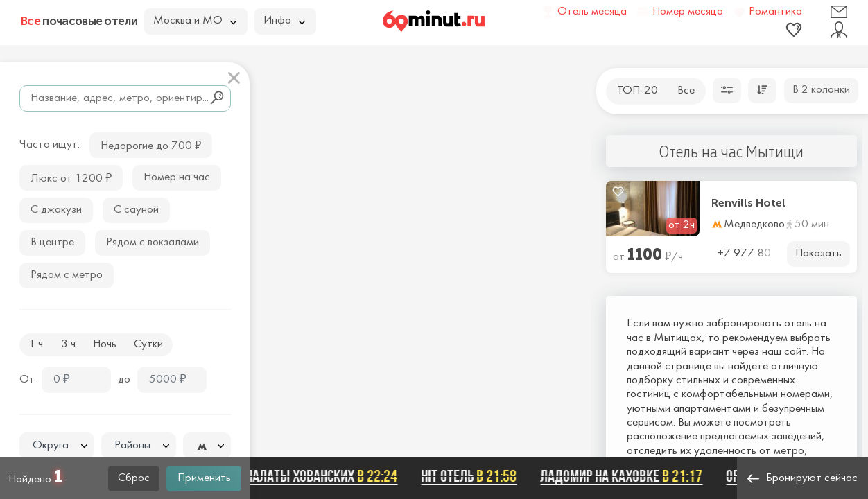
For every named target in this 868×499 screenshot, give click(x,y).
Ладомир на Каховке (625, 476)
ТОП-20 (637, 91)
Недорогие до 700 (151, 145)
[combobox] (57, 446)
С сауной (136, 210)
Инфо (284, 21)
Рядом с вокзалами (153, 243)
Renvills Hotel (748, 203)
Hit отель (472, 476)
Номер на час (177, 177)
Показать (818, 254)
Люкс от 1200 (71, 177)
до (124, 380)
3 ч (68, 344)
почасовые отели (79, 21)
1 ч (36, 344)
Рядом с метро (67, 275)
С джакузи (56, 210)
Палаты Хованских (325, 476)
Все (686, 91)
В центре (52, 243)
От (27, 380)
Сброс (134, 478)
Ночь (105, 344)
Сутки (148, 344)
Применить (204, 478)
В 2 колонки (821, 90)
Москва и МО (195, 21)
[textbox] (57, 446)
